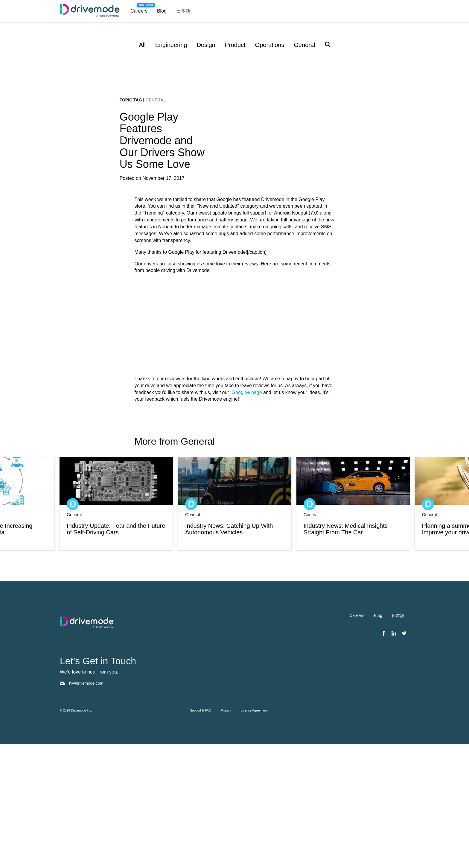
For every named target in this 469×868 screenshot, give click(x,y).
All (142, 45)
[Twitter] (404, 758)
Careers (139, 11)
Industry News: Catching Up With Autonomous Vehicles (229, 653)
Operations (270, 45)
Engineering (171, 45)
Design (206, 45)
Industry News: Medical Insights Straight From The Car (346, 653)
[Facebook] (384, 758)
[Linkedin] (394, 758)
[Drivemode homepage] (93, 11)
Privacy (226, 834)
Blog (162, 11)
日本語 (183, 11)
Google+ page (247, 516)
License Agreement (254, 834)
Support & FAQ (201, 834)
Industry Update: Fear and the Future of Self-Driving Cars (116, 653)
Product (235, 45)
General (304, 45)
